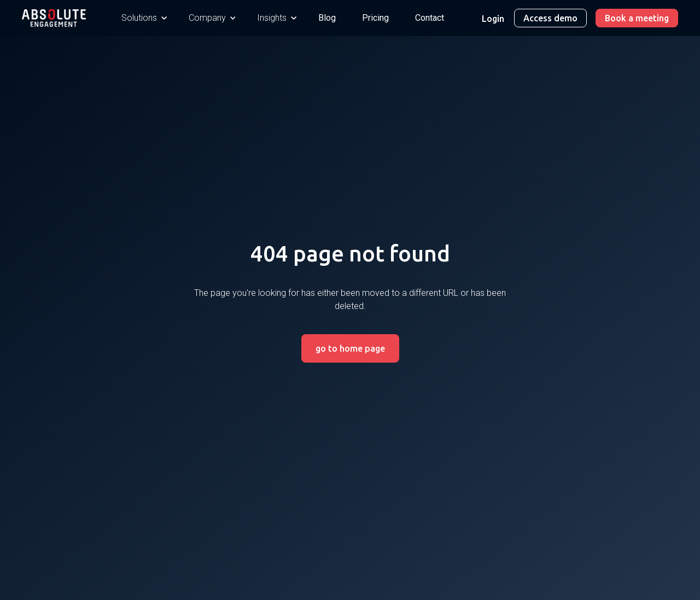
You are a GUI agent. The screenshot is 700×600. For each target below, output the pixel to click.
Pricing (375, 18)
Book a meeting (637, 18)
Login (493, 19)
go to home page (350, 348)
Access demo (550, 18)
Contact (430, 18)
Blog (327, 18)
